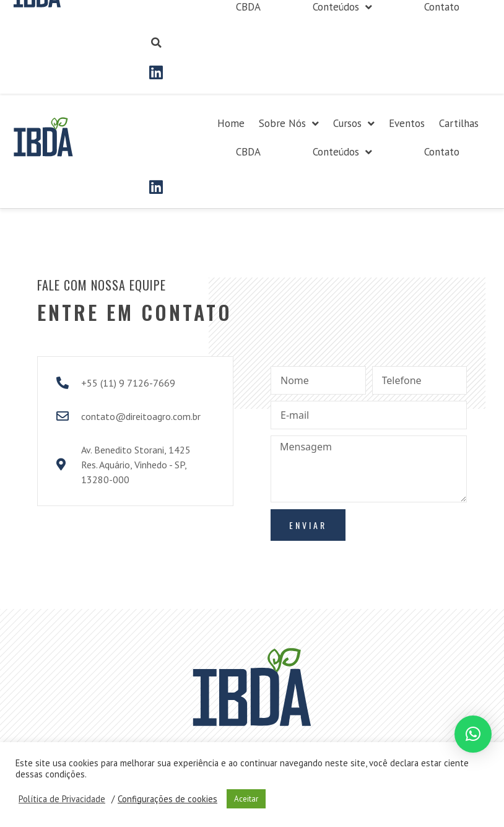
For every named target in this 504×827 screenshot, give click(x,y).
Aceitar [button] (246, 799)
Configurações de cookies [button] (167, 799)
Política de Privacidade (62, 799)
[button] (473, 734)
